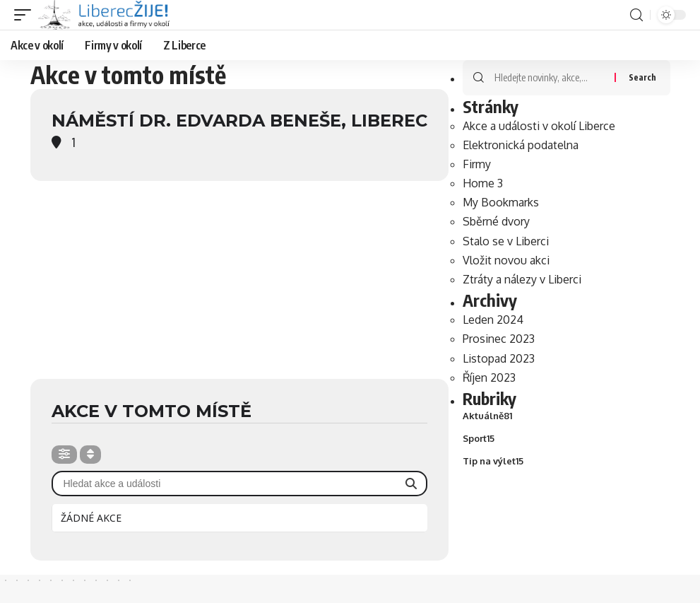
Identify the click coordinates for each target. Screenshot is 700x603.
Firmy (477, 164)
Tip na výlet (493, 462)
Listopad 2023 (499, 358)
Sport (479, 440)
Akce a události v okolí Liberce (539, 126)
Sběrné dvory (496, 222)
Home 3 (483, 184)
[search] (636, 15)
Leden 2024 (493, 320)
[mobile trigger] (26, 15)
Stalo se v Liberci (506, 241)
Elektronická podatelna (521, 145)
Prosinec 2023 (499, 339)
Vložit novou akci (506, 260)
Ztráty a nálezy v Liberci (522, 280)
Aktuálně (487, 416)
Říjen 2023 (489, 377)
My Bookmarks (501, 203)
